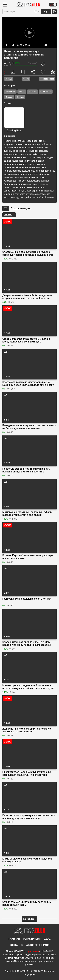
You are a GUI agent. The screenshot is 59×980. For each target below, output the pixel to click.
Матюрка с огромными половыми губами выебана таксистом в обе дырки (27, 514)
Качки (22, 92)
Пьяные (20, 97)
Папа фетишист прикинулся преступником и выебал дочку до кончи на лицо (29, 817)
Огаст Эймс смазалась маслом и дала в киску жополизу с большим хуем (26, 340)
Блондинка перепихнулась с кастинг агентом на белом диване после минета (29, 427)
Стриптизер (46, 92)
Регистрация (32, 939)
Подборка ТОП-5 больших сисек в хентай (27, 599)
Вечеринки (10, 92)
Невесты (32, 92)
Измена (9, 97)
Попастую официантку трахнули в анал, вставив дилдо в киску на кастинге (26, 470)
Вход (47, 939)
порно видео (32, 951)
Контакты (16, 945)
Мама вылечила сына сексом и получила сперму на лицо (27, 860)
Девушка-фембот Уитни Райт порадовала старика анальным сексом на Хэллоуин (27, 297)
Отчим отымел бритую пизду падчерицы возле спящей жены (27, 903)
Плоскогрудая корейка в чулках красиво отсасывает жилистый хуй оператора (27, 774)
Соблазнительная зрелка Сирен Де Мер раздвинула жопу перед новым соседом (27, 644)
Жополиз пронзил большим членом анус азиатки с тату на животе (27, 730)
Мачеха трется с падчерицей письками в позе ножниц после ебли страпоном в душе (28, 687)
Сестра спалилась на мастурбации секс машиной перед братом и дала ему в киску (28, 384)
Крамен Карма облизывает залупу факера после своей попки (28, 557)
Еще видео (29, 919)
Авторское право (38, 945)
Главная (14, 939)
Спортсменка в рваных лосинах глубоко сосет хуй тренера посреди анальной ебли (28, 253)
